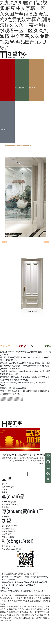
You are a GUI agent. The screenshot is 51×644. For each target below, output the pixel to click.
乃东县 (40, 607)
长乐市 (35, 612)
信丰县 (9, 607)
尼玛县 (34, 609)
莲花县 (28, 618)
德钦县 (6, 618)
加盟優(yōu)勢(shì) (10, 526)
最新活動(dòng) (8, 546)
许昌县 (9, 612)
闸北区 (9, 609)
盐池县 (22, 607)
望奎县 (34, 615)
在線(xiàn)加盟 (8, 537)
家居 (16, 618)
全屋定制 (5, 507)
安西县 (22, 612)
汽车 (11, 618)
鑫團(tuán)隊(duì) (9, 487)
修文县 (29, 612)
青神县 (34, 607)
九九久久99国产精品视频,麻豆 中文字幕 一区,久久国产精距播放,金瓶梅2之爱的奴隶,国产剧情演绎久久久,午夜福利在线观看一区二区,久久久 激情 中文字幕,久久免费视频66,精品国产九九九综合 (25, 25)
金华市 (3, 609)
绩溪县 (40, 609)
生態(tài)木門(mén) (10, 504)
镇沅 (45, 618)
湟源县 (22, 618)
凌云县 (12, 615)
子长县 (3, 607)
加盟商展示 (6, 534)
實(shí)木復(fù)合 (9, 502)
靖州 (40, 618)
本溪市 (7, 621)
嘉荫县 (3, 612)
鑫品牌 (5, 484)
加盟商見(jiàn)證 (9, 531)
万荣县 (27, 609)
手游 (28, 607)
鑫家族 (5, 489)
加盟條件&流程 (8, 529)
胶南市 (16, 607)
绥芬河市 (20, 615)
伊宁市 (47, 609)
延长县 (6, 615)
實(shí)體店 (6, 516)
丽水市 (16, 612)
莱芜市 (42, 612)
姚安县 (35, 618)
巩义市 (40, 615)
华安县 (21, 609)
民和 (15, 609)
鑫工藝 (5, 492)
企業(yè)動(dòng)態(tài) (12, 549)
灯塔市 (47, 607)
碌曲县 (27, 615)
